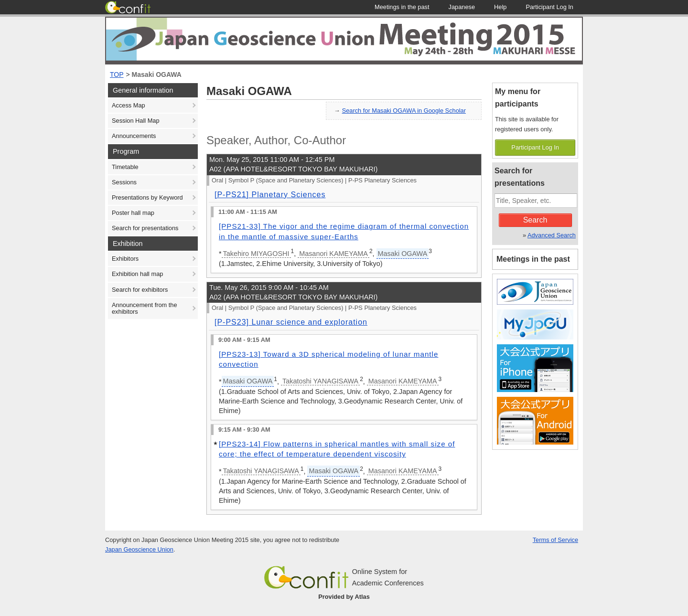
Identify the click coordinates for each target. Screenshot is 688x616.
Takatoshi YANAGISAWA (320, 381)
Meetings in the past (533, 259)
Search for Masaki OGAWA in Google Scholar (404, 111)
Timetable (125, 167)
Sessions (124, 182)
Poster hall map (133, 213)
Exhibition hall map (137, 274)
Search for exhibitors (140, 290)
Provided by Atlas (344, 597)
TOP (117, 74)
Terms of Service (555, 540)
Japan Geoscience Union (139, 549)
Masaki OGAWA (157, 74)
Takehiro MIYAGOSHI (256, 254)
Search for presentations (145, 228)
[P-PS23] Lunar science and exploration (291, 322)
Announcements (134, 136)
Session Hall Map (136, 121)
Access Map (129, 105)
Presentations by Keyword (147, 197)
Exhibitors (125, 259)
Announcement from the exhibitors (145, 308)
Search (535, 220)
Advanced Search (552, 235)
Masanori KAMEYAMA (333, 254)
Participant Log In (535, 147)
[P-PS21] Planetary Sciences (270, 195)
